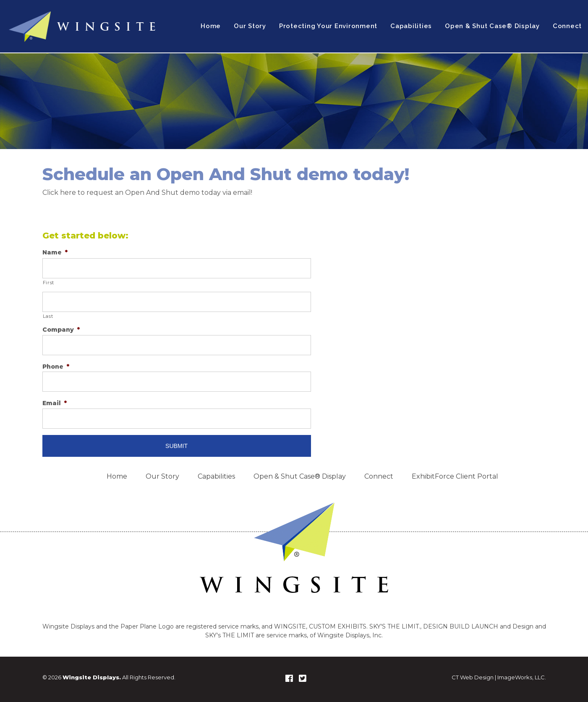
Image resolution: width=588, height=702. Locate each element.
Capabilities (411, 26)
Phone (56, 367)
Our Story (250, 26)
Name (55, 252)
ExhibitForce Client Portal (455, 477)
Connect (567, 26)
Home (211, 26)
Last (48, 316)
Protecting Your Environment (328, 26)
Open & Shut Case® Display (492, 26)
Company (61, 330)
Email (55, 403)
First (48, 283)
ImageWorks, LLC (521, 677)
